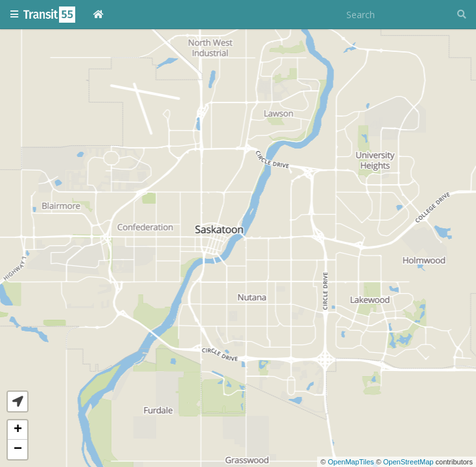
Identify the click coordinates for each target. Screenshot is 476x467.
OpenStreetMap (409, 462)
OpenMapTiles (351, 462)
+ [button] (18, 430)
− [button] (18, 449)
